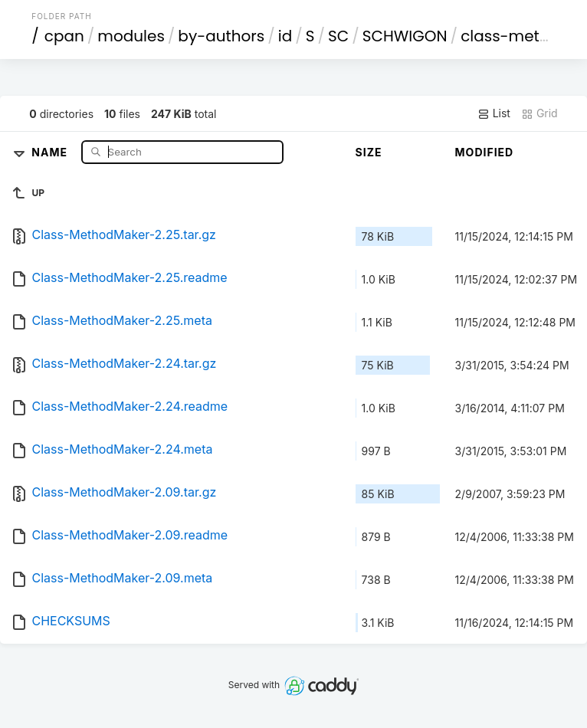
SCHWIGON (405, 36)
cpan (64, 36)
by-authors (221, 36)
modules (131, 36)
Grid (539, 113)
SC (338, 36)
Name (51, 151)
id (285, 36)
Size (369, 152)
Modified (485, 152)
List (494, 113)
